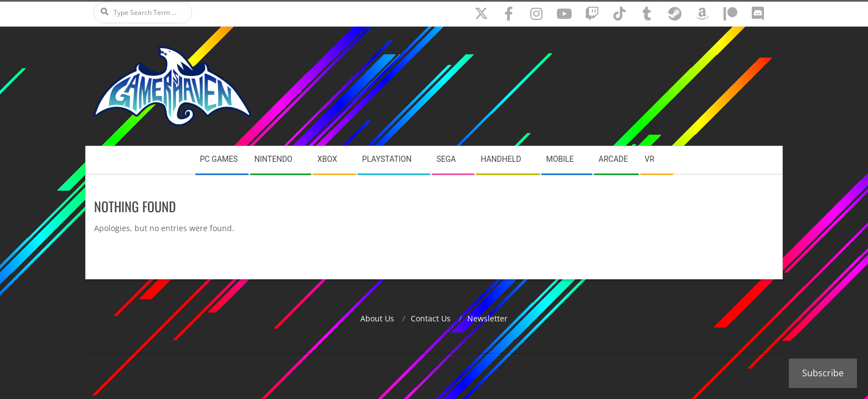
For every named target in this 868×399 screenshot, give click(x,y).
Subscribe (823, 373)
